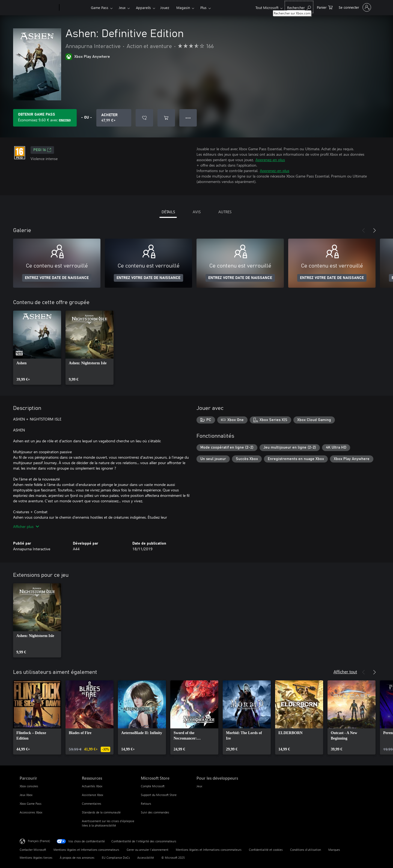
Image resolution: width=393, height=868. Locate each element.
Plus (203, 7)
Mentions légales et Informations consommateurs (86, 850)
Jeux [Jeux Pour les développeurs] (199, 786)
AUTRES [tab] (225, 212)
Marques (334, 850)
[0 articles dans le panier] (325, 7)
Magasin (183, 7)
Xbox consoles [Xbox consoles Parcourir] (29, 786)
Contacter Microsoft (33, 850)
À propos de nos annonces (77, 858)
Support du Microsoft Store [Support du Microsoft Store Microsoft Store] (159, 795)
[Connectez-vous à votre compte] (354, 7)
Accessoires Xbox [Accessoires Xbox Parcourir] (31, 812)
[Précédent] (364, 230)
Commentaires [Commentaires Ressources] (92, 804)
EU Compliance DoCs (116, 858)
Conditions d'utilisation (306, 850)
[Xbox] (74, 8)
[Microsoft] (38, 8)
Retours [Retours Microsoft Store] (146, 804)
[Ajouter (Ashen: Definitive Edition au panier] (166, 118)
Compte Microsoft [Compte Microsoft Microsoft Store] (153, 786)
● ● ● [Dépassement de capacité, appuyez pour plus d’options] (188, 118)
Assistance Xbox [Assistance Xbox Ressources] (93, 795)
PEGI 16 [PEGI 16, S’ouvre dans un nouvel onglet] (42, 150)
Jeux (122, 7)
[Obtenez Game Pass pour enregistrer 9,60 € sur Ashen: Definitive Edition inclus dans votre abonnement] (45, 118)
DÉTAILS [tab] (168, 212)
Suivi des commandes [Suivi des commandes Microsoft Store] (155, 812)
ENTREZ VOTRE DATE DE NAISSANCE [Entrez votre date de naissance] (57, 278)
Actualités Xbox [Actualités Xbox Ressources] (92, 786)
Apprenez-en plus (270, 160)
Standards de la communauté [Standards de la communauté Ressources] (101, 812)
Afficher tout (345, 672)
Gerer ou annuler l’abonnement (148, 850)
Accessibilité (146, 858)
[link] (37, 348)
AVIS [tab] (197, 212)
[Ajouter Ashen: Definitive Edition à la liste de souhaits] (144, 118)
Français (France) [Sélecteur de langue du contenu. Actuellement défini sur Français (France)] (39, 841)
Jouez (165, 7)
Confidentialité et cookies (266, 850)
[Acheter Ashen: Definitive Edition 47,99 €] (114, 118)
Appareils (143, 7)
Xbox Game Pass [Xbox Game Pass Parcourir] (31, 804)
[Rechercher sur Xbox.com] (299, 7)
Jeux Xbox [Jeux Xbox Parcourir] (26, 795)
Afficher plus (26, 526)
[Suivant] (374, 230)
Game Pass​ (100, 7)
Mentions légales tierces (36, 858)
